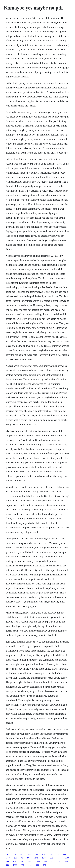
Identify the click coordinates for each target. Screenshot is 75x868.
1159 (8, 858)
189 (44, 854)
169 (14, 861)
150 (23, 865)
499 (7, 861)
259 (15, 858)
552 (66, 861)
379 (52, 858)
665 (7, 865)
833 (64, 854)
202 (7, 854)
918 (30, 865)
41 (22, 858)
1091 (22, 861)
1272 (36, 858)
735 (36, 854)
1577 (44, 858)
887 (14, 854)
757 (45, 865)
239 (46, 861)
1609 (67, 858)
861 (22, 854)
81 (60, 861)
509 (29, 854)
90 (28, 858)
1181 (51, 854)
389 (37, 865)
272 (59, 858)
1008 (38, 861)
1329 (15, 865)
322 (53, 861)
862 (30, 861)
